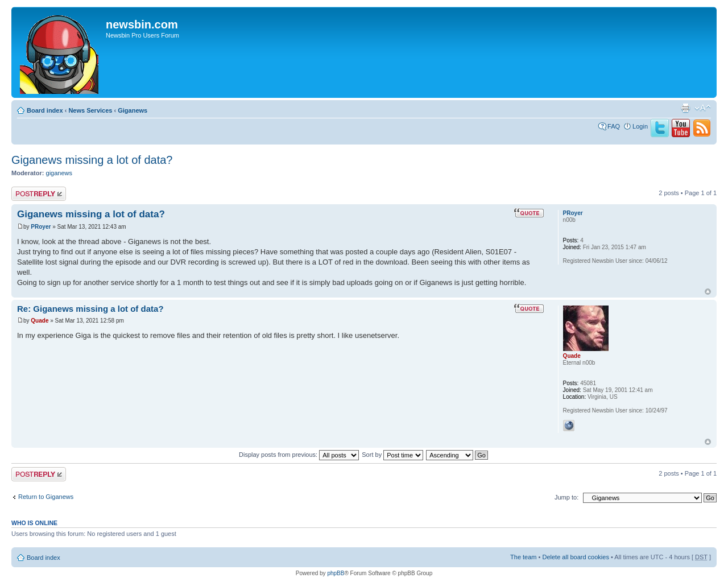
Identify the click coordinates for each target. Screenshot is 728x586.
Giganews (133, 110)
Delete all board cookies (575, 557)
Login (640, 126)
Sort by (392, 455)
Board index (45, 110)
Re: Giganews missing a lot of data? (90, 309)
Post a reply (39, 194)
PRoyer (41, 227)
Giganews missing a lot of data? (92, 160)
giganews (59, 173)
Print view (685, 108)
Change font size (703, 108)
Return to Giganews (46, 497)
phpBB (336, 573)
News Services (90, 110)
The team (523, 557)
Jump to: (566, 497)
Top (708, 292)
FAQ (614, 126)
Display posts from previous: (299, 455)
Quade (40, 321)
